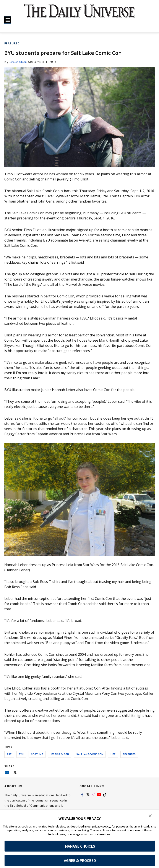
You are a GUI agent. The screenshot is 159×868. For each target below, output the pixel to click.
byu (21, 754)
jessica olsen (60, 754)
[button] (150, 816)
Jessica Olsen (20, 62)
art (9, 754)
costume (37, 754)
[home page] (79, 14)
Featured (12, 43)
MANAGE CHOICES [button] (80, 846)
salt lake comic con (90, 754)
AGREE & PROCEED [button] (80, 861)
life (113, 754)
